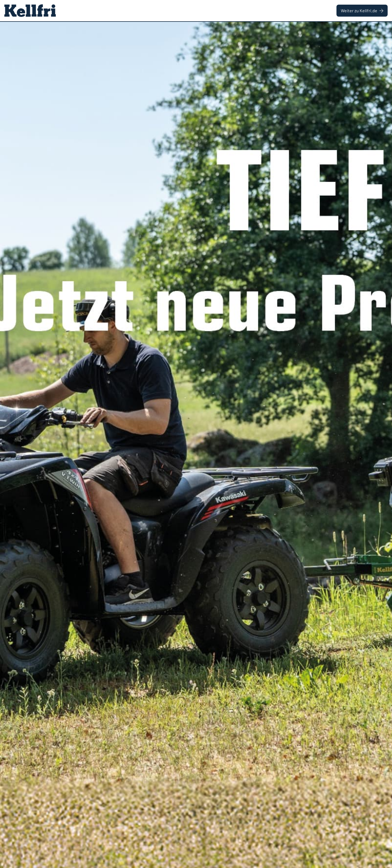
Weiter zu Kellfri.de (362, 10)
